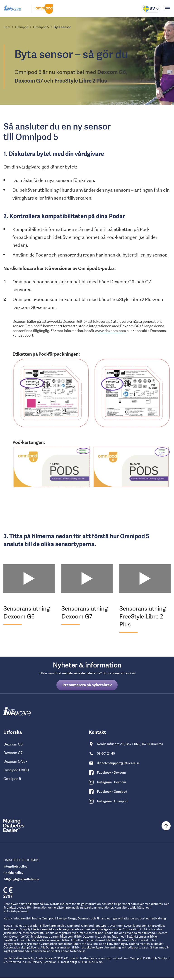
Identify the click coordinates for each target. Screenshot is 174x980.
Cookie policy (13, 875)
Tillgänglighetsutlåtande (21, 881)
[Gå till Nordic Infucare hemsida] (12, 10)
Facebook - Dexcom (111, 775)
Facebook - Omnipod (112, 794)
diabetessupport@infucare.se (118, 765)
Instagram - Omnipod (112, 803)
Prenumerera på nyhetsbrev (87, 687)
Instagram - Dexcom (111, 784)
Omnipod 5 (12, 781)
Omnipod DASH (16, 772)
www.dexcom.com (110, 333)
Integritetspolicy (15, 869)
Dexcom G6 (13, 747)
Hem (7, 27)
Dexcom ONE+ (15, 764)
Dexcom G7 (13, 755)
